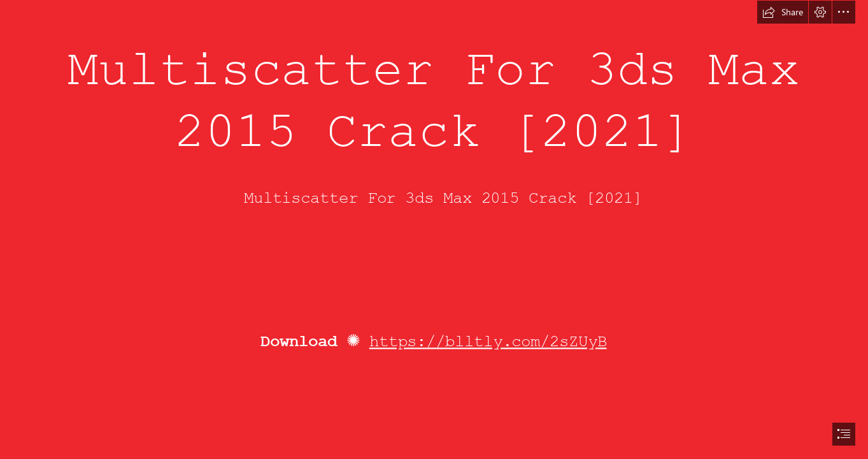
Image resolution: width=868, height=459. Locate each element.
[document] (434, 229)
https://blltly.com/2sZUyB (488, 342)
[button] (783, 12)
